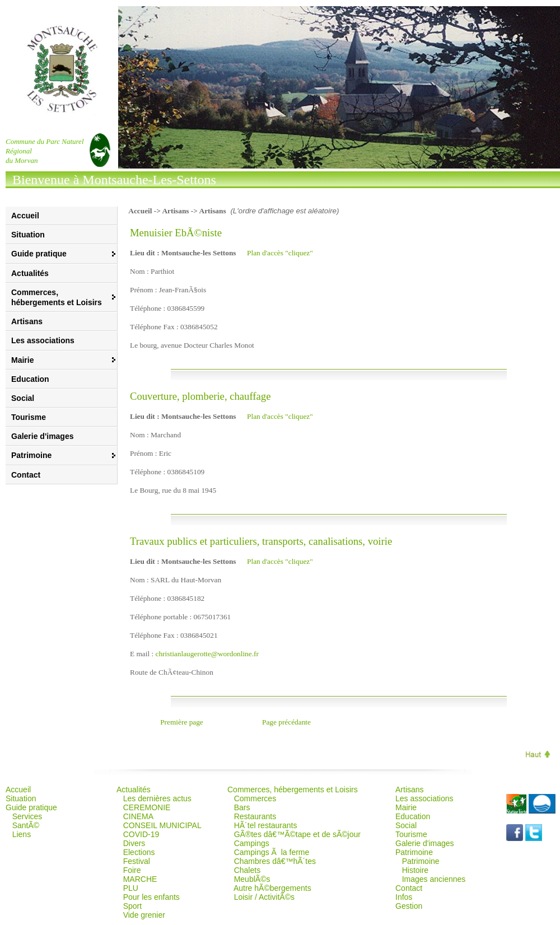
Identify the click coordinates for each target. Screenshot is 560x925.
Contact (26, 475)
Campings (252, 843)
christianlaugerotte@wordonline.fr (207, 654)
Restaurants (255, 816)
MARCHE (140, 879)
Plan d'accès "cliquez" (280, 253)
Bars (242, 807)
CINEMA (138, 816)
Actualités (30, 273)
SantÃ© (26, 825)
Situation (28, 235)
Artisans (27, 321)
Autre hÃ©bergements (272, 888)
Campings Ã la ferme (272, 852)
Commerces (255, 798)
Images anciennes (434, 879)
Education (30, 379)
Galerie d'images (43, 436)
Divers (134, 843)
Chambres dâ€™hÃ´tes (275, 861)
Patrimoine (421, 861)
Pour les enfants (151, 897)
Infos (404, 897)
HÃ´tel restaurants (266, 825)
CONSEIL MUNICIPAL (162, 825)
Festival (137, 861)
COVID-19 (141, 834)
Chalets (247, 870)
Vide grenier (144, 915)
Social (23, 398)
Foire (132, 870)
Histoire (415, 870)
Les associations (43, 340)
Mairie (406, 807)
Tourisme (29, 417)
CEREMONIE (147, 807)
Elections (139, 852)
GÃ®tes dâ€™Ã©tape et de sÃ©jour (297, 834)
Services (27, 816)
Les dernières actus (157, 798)
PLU (131, 888)
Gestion (409, 906)
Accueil (25, 216)
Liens (22, 834)
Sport (132, 906)
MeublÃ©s (252, 879)
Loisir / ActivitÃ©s (264, 897)
